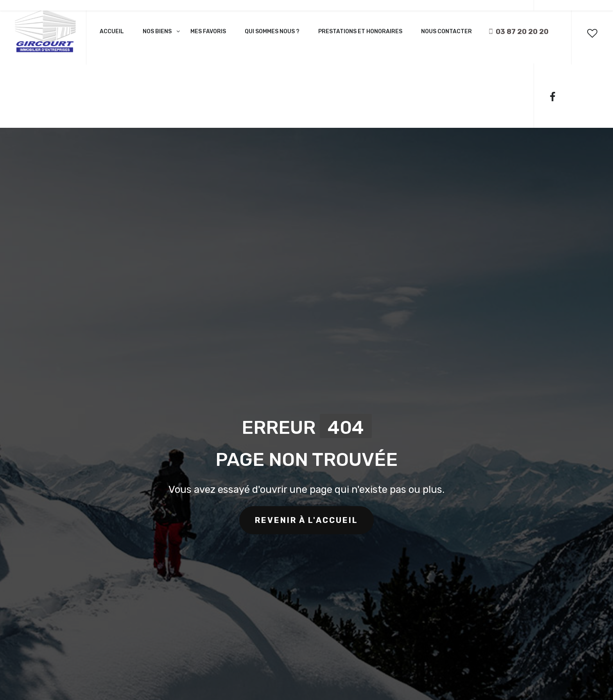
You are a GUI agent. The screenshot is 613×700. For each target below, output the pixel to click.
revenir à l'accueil (306, 520)
